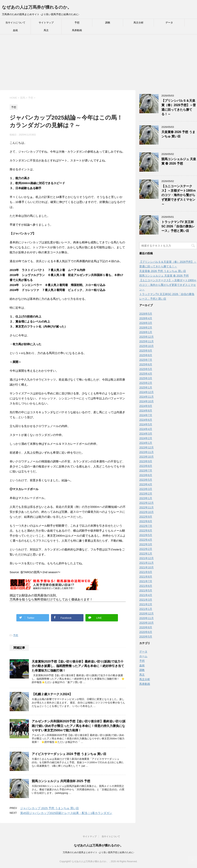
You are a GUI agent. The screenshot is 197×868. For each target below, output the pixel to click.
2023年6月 (146, 475)
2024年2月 (146, 438)
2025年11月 (146, 341)
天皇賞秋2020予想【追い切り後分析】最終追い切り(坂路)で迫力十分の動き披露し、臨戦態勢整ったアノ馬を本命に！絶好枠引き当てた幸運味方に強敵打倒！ (78, 666)
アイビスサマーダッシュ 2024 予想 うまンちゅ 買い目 (69, 754)
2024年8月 (146, 411)
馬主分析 (139, 23)
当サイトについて (15, 23)
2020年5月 (146, 637)
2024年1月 (146, 443)
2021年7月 (146, 581)
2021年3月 (146, 600)
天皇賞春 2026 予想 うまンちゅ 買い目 (178, 134)
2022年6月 (146, 530)
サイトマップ (46, 23)
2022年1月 (146, 554)
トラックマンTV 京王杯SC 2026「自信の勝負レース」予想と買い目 (178, 226)
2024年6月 (146, 420)
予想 (77, 23)
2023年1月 (146, 498)
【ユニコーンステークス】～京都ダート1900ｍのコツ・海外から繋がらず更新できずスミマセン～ (179, 195)
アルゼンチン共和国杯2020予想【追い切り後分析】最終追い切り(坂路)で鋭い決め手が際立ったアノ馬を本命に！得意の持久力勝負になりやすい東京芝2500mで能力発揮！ (79, 726)
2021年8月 (146, 577)
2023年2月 (146, 494)
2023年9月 (146, 461)
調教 (108, 23)
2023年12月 (146, 447)
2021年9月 (146, 572)
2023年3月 (146, 489)
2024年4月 (146, 429)
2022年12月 (146, 503)
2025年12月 (146, 337)
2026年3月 (146, 323)
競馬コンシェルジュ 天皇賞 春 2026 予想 (179, 161)
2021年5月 (146, 590)
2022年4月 (146, 540)
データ (169, 23)
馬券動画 (77, 30)
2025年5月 (146, 369)
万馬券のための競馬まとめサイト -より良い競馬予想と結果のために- (98, 852)
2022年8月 (146, 521)
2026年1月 (146, 332)
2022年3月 (146, 544)
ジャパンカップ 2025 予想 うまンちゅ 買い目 (50, 808)
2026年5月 (146, 314)
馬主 (46, 30)
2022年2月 (146, 549)
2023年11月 (146, 452)
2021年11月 (146, 563)
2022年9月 (146, 517)
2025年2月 (146, 383)
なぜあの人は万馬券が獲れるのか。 (37, 7)
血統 (15, 30)
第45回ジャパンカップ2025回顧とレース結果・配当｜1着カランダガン (66, 813)
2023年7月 (146, 471)
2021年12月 (146, 558)
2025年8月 (146, 355)
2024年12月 (146, 392)
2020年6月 (146, 632)
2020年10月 (146, 623)
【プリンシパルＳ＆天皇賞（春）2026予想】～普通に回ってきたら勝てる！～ (179, 107)
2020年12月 (146, 614)
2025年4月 (146, 374)
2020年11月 (146, 618)
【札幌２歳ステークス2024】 (52, 694)
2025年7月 (146, 360)
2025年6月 (146, 364)
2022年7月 (146, 526)
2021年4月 (146, 595)
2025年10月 (146, 346)
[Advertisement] (98, 63)
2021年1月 (146, 609)
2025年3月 (146, 378)
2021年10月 (146, 567)
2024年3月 (146, 434)
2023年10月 (146, 457)
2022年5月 (146, 535)
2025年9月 (146, 351)
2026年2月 (146, 328)
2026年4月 (146, 318)
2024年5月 (146, 424)
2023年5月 (146, 480)
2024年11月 (146, 397)
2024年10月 (146, 401)
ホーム (143, 656)
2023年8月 (146, 466)
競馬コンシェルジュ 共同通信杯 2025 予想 (61, 781)
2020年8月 (146, 627)
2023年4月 (146, 484)
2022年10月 (146, 512)
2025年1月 (146, 387)
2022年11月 (146, 507)
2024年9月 (146, 406)
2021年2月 (146, 604)
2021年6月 (146, 586)
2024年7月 (146, 415)
